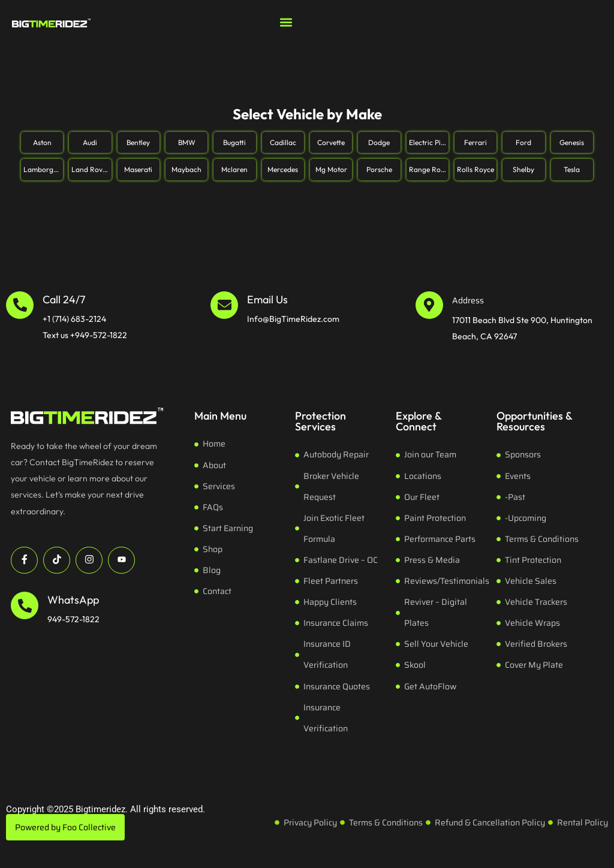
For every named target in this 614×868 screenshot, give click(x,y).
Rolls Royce (475, 169)
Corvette (331, 142)
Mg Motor (331, 169)
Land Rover (90, 169)
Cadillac (283, 142)
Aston (42, 142)
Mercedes (283, 169)
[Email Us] (224, 305)
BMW (187, 142)
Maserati (138, 169)
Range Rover (429, 169)
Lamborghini (43, 169)
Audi (90, 142)
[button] (286, 22)
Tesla (572, 169)
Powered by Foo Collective (65, 827)
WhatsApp (73, 600)
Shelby (523, 169)
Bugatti (234, 142)
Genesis (572, 142)
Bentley (138, 142)
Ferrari (475, 142)
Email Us (267, 299)
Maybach (186, 169)
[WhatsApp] (25, 605)
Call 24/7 (64, 299)
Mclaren (234, 169)
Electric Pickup (429, 142)
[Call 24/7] (20, 305)
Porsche (379, 169)
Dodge (379, 142)
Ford (523, 142)
